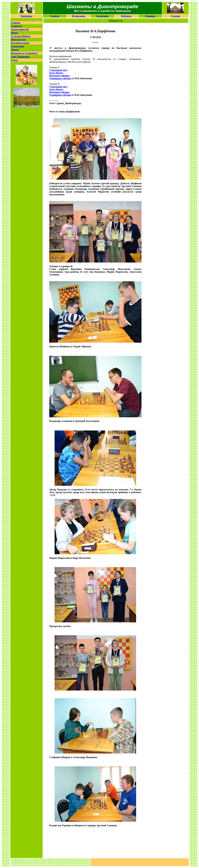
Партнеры (27, 16)
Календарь (102, 16)
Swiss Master (56, 73)
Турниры (150, 16)
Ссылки (176, 16)
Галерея (55, 16)
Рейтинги (126, 16)
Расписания (79, 16)
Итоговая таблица (59, 92)
